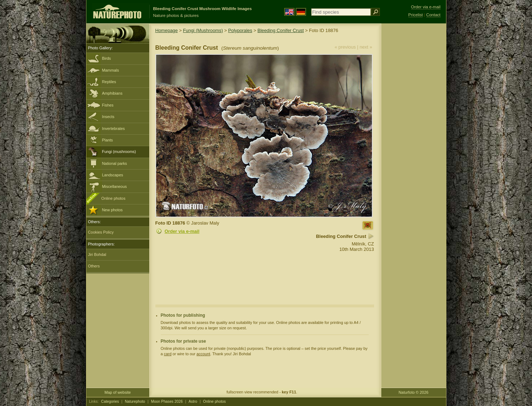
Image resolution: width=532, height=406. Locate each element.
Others (94, 266)
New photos (112, 210)
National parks (115, 163)
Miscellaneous (115, 186)
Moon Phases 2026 (167, 402)
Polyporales (240, 30)
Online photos (113, 198)
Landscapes (113, 175)
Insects (108, 117)
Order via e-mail (182, 231)
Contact (433, 15)
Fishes (108, 105)
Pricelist (415, 15)
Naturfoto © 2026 (413, 392)
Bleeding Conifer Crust (281, 30)
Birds (107, 58)
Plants (108, 140)
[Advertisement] (414, 139)
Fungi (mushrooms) (119, 152)
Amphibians (112, 93)
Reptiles (109, 82)
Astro (193, 402)
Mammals (111, 70)
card (168, 354)
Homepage (167, 30)
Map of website (117, 392)
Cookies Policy (101, 232)
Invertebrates (113, 128)
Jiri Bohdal (97, 254)
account (203, 354)
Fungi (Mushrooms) (203, 30)
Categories (110, 402)
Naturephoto (135, 402)
